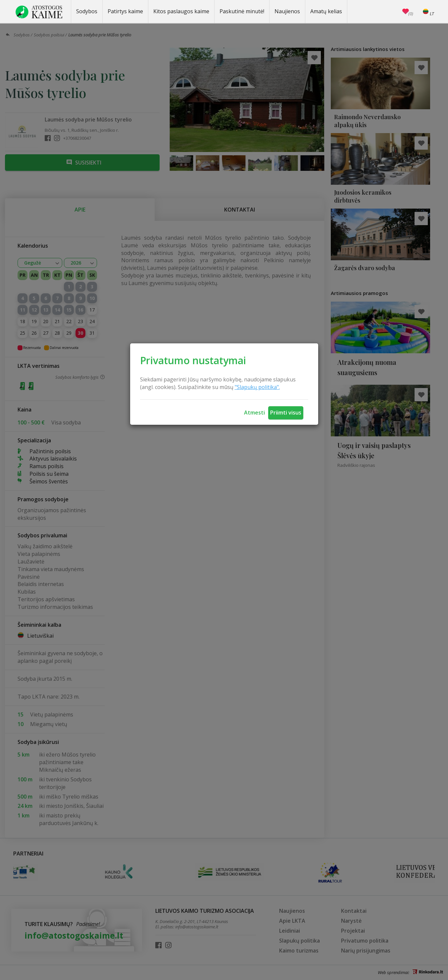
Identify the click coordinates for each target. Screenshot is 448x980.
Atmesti (254, 413)
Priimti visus (286, 413)
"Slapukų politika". (257, 387)
